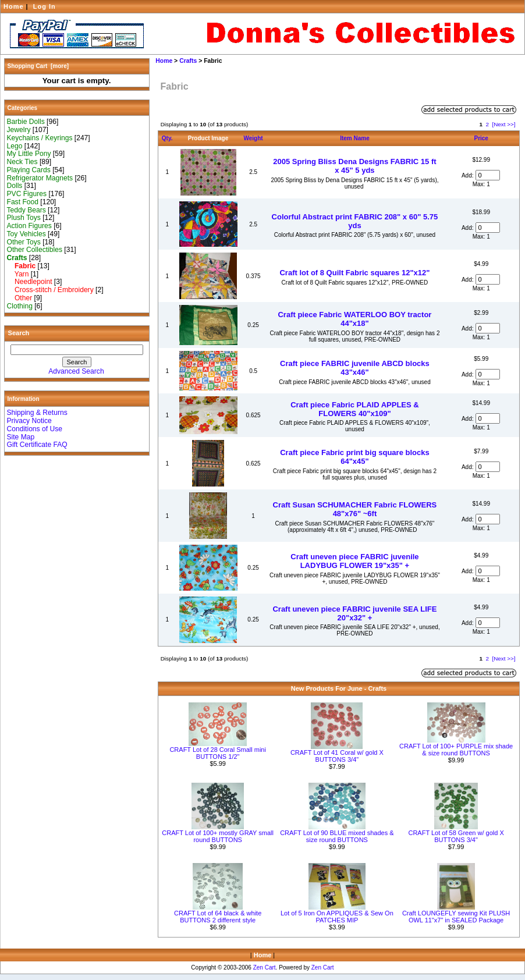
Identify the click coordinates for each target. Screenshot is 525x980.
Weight (253, 138)
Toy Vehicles (26, 234)
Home (14, 6)
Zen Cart (265, 967)
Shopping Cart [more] (38, 66)
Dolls (15, 186)
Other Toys (24, 242)
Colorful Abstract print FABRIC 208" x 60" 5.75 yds (355, 221)
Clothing (20, 306)
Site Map (21, 437)
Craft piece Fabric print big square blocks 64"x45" (354, 457)
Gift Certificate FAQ (37, 445)
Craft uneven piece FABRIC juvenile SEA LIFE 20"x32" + (354, 613)
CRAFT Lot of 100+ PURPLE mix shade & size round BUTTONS (456, 750)
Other (20, 298)
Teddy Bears (26, 210)
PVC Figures (27, 194)
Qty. (167, 138)
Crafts (188, 61)
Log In (45, 6)
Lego (15, 146)
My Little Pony (29, 154)
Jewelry (19, 130)
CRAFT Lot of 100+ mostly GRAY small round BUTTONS (218, 836)
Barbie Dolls (26, 122)
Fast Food (23, 202)
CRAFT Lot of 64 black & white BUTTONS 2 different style (218, 917)
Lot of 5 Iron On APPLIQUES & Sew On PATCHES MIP (337, 917)
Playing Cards (29, 170)
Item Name (355, 138)
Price (481, 138)
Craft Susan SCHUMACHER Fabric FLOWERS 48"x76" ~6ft (355, 509)
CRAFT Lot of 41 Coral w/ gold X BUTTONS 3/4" (337, 756)
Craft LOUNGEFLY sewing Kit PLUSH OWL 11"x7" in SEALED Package (456, 917)
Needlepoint (30, 282)
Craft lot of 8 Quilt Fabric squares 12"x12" (354, 273)
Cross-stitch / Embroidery (50, 290)
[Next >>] (503, 124)
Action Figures (29, 226)
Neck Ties (22, 162)
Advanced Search (76, 371)
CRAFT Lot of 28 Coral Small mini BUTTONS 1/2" (217, 753)
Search (19, 333)
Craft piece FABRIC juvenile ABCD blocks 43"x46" (355, 368)
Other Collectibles (35, 250)
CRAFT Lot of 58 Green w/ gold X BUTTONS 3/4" (456, 836)
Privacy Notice (29, 421)
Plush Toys (24, 218)
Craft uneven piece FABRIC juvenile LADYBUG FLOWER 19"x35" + (354, 561)
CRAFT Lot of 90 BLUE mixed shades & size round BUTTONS (337, 836)
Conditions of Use (35, 429)
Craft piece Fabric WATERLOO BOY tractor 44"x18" (354, 319)
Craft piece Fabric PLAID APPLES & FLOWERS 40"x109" (355, 409)
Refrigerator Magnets (40, 178)
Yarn (18, 274)
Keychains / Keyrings (40, 138)
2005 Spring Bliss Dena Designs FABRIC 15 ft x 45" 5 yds (354, 166)
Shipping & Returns (37, 413)
